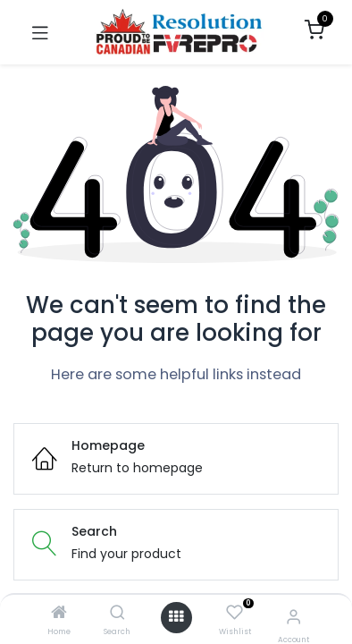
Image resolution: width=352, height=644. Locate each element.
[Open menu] (176, 617)
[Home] (59, 614)
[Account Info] (293, 617)
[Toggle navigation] (40, 32)
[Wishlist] (235, 614)
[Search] (117, 614)
